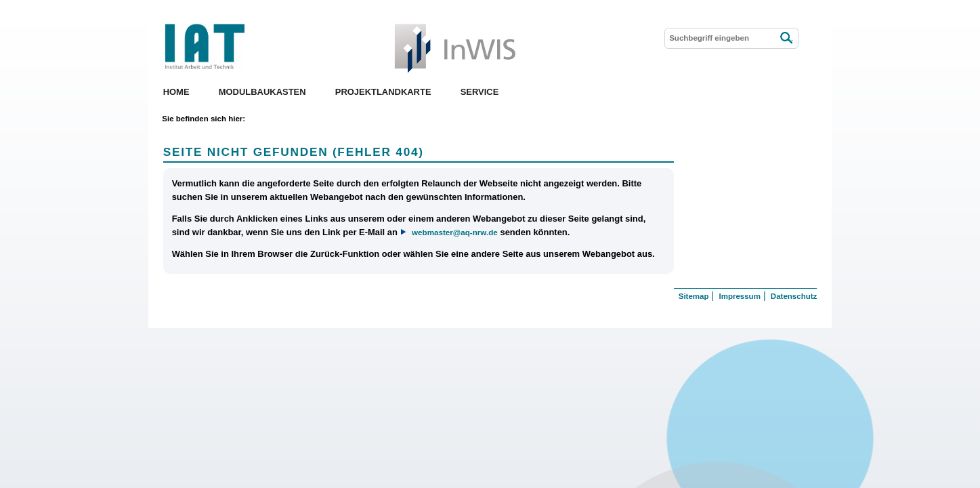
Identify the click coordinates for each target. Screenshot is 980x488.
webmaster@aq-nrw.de (455, 232)
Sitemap (694, 296)
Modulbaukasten (262, 92)
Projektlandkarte (383, 92)
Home (176, 92)
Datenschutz (794, 296)
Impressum (739, 296)
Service (480, 92)
